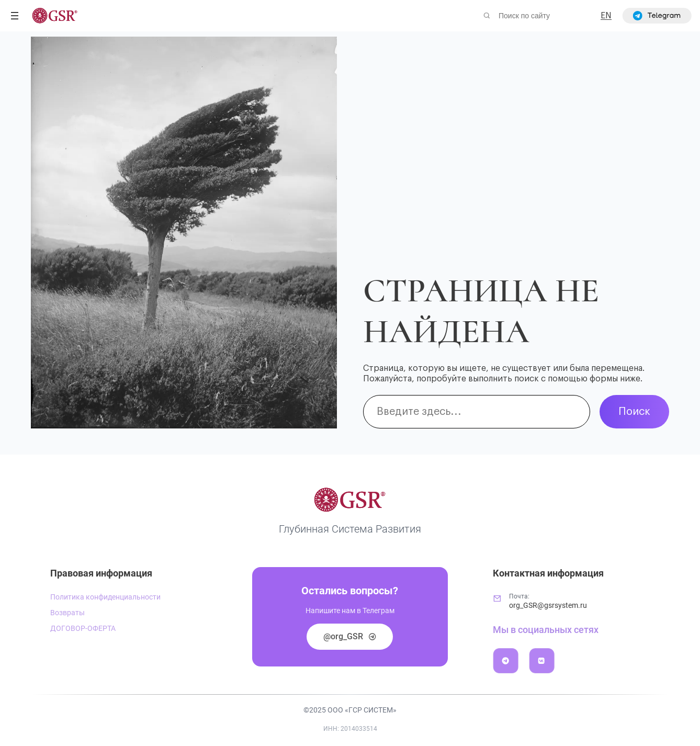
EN (606, 16)
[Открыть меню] (15, 16)
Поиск (634, 412)
